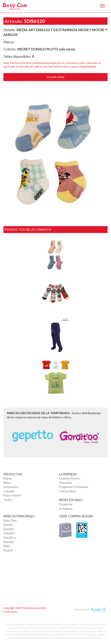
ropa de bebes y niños (74, 631)
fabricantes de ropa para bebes (56, 638)
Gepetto (9, 533)
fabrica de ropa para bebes (88, 638)
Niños (7, 483)
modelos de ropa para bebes (28, 634)
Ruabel (8, 550)
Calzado (9, 491)
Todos (8, 500)
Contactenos (68, 491)
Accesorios (11, 487)
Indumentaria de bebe (18, 631)
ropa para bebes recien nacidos (60, 634)
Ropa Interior (12, 495)
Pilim (7, 546)
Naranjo (9, 542)
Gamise (9, 529)
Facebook (66, 504)
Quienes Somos (70, 478)
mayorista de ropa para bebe (46, 631)
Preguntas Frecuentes (74, 487)
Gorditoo (10, 537)
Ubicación (66, 483)
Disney (8, 525)
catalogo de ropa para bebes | (25, 638)
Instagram (66, 509)
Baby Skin (10, 521)
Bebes (8, 478)
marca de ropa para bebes (91, 634)
